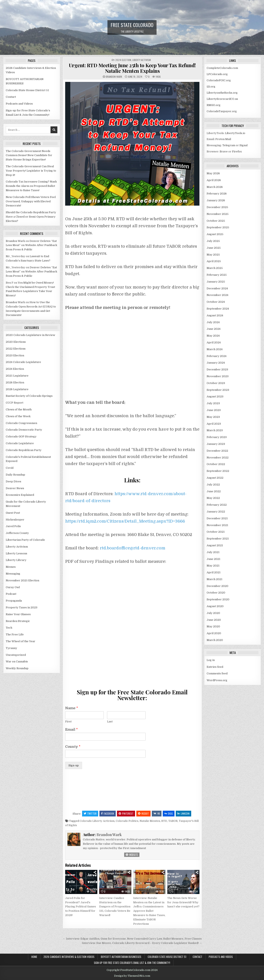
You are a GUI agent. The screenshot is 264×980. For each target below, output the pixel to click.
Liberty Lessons (16, 553)
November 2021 (217, 525)
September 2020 (218, 599)
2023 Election (15, 355)
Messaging (13, 574)
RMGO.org (214, 105)
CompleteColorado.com (222, 68)
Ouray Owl (13, 587)
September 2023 (218, 390)
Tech (9, 628)
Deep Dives (14, 481)
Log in (211, 660)
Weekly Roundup (17, 668)
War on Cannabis (17, 661)
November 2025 (218, 214)
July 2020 (213, 613)
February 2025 (217, 275)
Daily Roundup (15, 475)
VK (157, 813)
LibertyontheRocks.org (222, 93)
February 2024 (217, 356)
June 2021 (213, 559)
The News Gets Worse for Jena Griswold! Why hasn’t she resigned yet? (183, 902)
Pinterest (126, 813)
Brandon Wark (114, 77)
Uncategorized (16, 655)
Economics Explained (20, 495)
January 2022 (216, 512)
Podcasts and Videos (19, 104)
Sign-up (74, 765)
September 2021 (218, 539)
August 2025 (215, 234)
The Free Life (15, 634)
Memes (11, 567)
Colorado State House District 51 (27, 90)
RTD (164, 821)
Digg (169, 813)
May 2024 (213, 336)
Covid (10, 468)
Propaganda (14, 601)
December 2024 (217, 288)
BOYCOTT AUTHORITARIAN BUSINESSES (121, 957)
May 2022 (213, 498)
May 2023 (213, 417)
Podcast (11, 594)
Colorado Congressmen (21, 423)
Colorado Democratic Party (24, 430)
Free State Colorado (132, 25)
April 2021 (214, 572)
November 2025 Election (22, 580)
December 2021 (217, 518)
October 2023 (216, 383)
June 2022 (214, 491)
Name (72, 708)
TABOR (173, 821)
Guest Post (13, 513)
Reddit (143, 813)
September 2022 (218, 471)
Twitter (90, 813)
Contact (11, 97)
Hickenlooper (15, 520)
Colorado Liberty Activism (97, 821)
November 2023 (218, 376)
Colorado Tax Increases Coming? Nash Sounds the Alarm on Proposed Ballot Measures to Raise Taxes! (31, 186)
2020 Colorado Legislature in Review (30, 335)
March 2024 (215, 349)
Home (34, 957)
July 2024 (213, 322)
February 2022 (217, 505)
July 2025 (213, 241)
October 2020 (216, 593)
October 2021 (216, 532)
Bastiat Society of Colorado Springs (29, 396)
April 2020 (214, 633)
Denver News (15, 488)
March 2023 (215, 430)
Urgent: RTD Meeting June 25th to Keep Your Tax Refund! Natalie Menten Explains (132, 68)
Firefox (237, 151)
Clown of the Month (19, 409)
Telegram (229, 145)
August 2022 (215, 478)
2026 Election (15, 382)
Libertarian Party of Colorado (25, 540)
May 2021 (213, 566)
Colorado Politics (127, 821)
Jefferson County (17, 533)
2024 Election (123, 60)
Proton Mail (223, 139)
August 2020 (215, 606)
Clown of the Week (18, 416)
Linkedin (183, 813)
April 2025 (214, 261)
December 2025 (217, 207)
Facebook (108, 813)
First (68, 721)
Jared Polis (13, 526)
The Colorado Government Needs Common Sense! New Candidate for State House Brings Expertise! (29, 155)
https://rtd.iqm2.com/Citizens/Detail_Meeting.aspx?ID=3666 (125, 521)
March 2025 (215, 268)
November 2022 (218, 458)
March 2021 (214, 579)
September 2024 (218, 309)
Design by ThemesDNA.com (132, 976)
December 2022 (217, 451)
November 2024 (217, 295)
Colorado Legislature (20, 443)
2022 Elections (16, 349)
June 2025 (214, 248)
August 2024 (215, 315)
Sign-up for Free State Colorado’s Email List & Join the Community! (132, 963)
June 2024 (214, 329)
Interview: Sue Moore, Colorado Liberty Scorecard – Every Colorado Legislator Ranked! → (142, 943)
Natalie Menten (150, 821)
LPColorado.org (217, 74)
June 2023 (214, 410)
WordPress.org (217, 680)
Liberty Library (16, 560)
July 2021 (213, 552)
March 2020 (215, 640)
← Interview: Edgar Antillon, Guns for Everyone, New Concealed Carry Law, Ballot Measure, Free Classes (132, 939)
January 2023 (216, 444)
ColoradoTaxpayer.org (222, 111)
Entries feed (215, 667)
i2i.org (211, 87)
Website (132, 855)
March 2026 (215, 187)
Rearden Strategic (18, 621)
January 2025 (216, 282)
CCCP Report (15, 403)
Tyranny (11, 648)
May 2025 (213, 255)
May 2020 (213, 626)
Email (71, 730)
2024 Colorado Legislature (23, 362)
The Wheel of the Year (21, 641)
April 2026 (214, 180)
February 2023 (217, 437)
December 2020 (217, 586)
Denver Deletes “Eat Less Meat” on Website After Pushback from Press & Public (31, 245)
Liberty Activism (142, 60)
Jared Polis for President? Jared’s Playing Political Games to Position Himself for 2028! (81, 907)
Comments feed (217, 673)
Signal (243, 145)
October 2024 (216, 302)
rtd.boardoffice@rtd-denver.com (133, 548)
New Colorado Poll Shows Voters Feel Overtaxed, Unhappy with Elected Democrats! (31, 201)
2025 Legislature (17, 376)
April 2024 (214, 342)
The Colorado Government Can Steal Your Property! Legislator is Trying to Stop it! (31, 171)
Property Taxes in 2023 (22, 607)
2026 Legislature (17, 389)
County (73, 747)
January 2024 (216, 363)
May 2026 (213, 173)
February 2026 (217, 194)
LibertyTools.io (235, 133)
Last (110, 721)
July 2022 (213, 485)
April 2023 (214, 424)
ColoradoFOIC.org (219, 80)
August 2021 (215, 545)
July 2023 (213, 403)
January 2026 (216, 200)
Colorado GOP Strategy (21, 436)
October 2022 (216, 464)
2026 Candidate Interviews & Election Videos (69, 957)
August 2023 (215, 396)
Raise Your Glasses (18, 614)
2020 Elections (16, 342)
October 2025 (216, 221)
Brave (224, 151)
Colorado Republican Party (24, 450)
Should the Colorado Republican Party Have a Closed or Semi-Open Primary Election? (31, 217)
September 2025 (218, 227)
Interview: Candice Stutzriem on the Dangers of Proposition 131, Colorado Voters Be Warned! (115, 907)
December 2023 (217, 369)
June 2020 (214, 620)
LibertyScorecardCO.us (222, 99)
